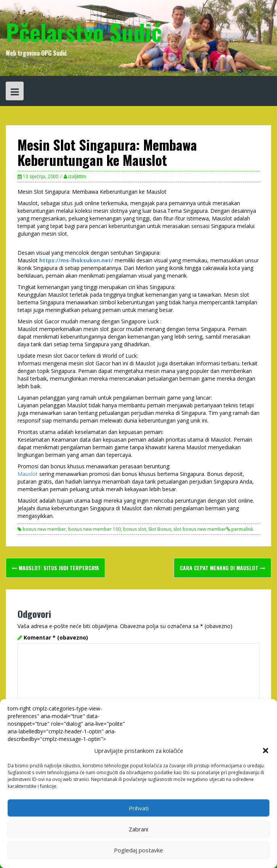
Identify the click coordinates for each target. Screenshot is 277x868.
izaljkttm (77, 176)
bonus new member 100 (94, 529)
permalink (242, 529)
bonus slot (134, 529)
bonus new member (44, 529)
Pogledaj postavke (138, 850)
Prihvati (139, 808)
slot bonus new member (200, 529)
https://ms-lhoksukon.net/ (76, 260)
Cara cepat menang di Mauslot (223, 568)
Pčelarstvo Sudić (84, 31)
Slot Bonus (160, 529)
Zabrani (138, 829)
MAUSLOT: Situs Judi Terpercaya (55, 568)
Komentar (56, 637)
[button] (266, 751)
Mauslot (28, 474)
